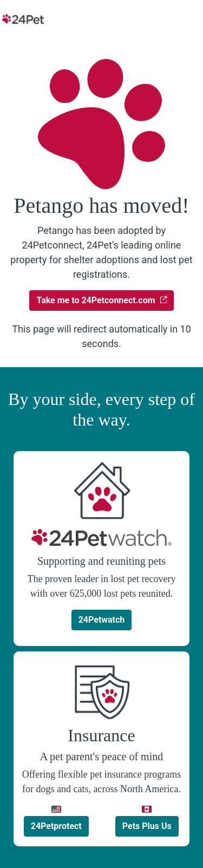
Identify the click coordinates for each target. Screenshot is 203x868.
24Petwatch (102, 620)
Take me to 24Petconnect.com (101, 300)
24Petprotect (56, 826)
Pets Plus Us (147, 826)
